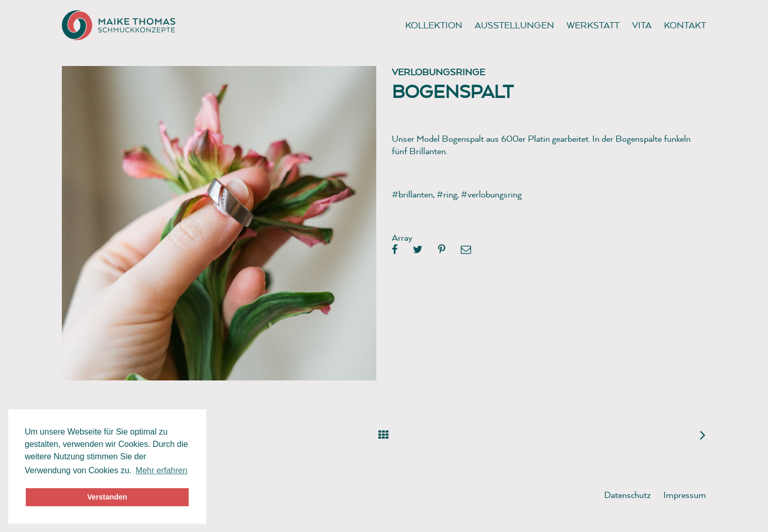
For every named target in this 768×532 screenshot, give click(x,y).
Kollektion (434, 25)
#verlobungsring (491, 194)
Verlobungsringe (438, 72)
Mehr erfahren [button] (162, 470)
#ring (447, 194)
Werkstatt (593, 25)
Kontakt (685, 25)
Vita (642, 25)
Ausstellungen (514, 25)
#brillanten (412, 194)
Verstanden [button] (107, 497)
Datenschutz (628, 495)
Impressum (685, 495)
